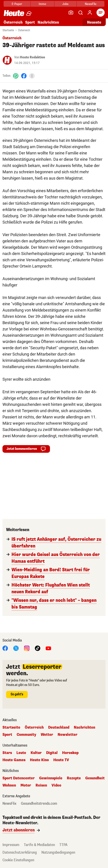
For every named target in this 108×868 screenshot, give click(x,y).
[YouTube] (48, 648)
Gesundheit (95, 778)
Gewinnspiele (51, 778)
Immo (42, 4)
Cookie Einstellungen (18, 860)
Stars (7, 753)
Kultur (36, 753)
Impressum (11, 845)
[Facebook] (24, 76)
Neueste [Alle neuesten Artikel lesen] (94, 22)
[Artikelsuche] (80, 13)
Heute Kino (39, 760)
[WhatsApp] (16, 76)
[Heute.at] (14, 13)
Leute (21, 753)
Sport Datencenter (19, 778)
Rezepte (74, 778)
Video (56, 785)
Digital (52, 753)
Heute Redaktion (32, 57)
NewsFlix (91, 4)
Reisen (41, 785)
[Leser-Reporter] (71, 13)
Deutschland (59, 727)
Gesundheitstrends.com (39, 804)
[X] (16, 648)
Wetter (47, 735)
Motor (26, 785)
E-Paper (17, 4)
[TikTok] (38, 648)
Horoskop (70, 753)
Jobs (65, 4)
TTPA (63, 845)
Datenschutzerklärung (20, 852)
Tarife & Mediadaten (39, 845)
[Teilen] (32, 76)
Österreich (13, 22)
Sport (30, 22)
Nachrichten (48, 22)
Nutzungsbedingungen (58, 852)
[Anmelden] (90, 13)
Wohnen (9, 785)
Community (26, 735)
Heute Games (14, 760)
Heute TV (61, 760)
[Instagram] (27, 648)
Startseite (8, 30)
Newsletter (67, 735)
